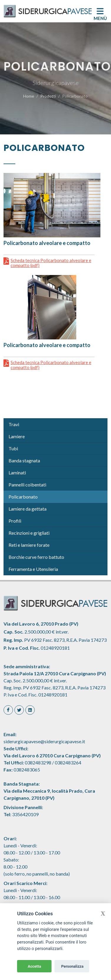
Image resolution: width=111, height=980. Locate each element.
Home (29, 96)
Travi (14, 424)
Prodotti (48, 96)
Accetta (34, 966)
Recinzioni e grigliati (29, 533)
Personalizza (72, 966)
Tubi (13, 448)
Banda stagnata (24, 460)
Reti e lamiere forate (29, 545)
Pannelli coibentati (27, 485)
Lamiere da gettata (28, 509)
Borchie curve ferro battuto (36, 557)
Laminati (17, 472)
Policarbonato (23, 497)
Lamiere (17, 436)
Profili (15, 521)
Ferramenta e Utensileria (33, 569)
